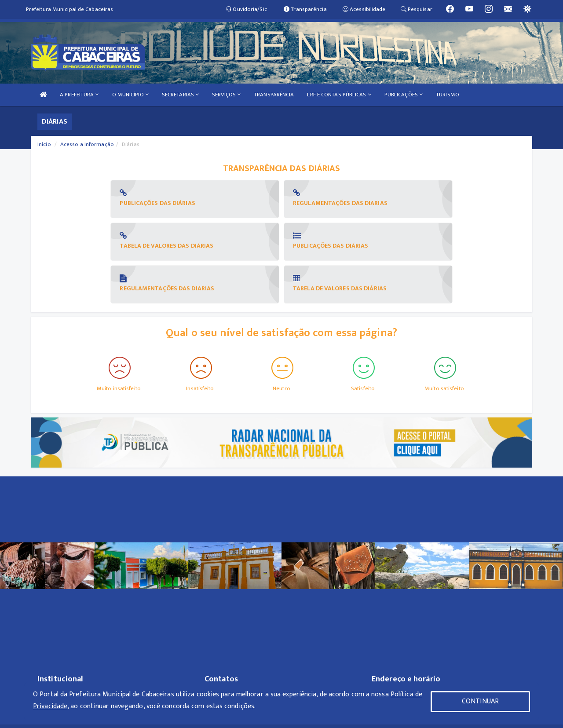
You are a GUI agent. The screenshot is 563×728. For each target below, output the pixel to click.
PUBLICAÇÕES (404, 95)
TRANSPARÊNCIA (274, 95)
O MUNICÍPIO (130, 95)
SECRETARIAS (180, 95)
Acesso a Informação (87, 144)
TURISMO (448, 95)
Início (44, 144)
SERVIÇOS (226, 95)
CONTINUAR (480, 701)
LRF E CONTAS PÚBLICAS (339, 95)
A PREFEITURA (79, 95)
